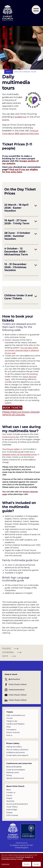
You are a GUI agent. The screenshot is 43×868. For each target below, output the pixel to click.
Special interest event (15, 778)
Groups (9, 718)
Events (9, 795)
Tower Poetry (12, 807)
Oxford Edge (12, 810)
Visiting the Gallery (14, 747)
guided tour (21, 117)
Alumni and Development (17, 804)
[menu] (36, 10)
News (9, 790)
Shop (8, 727)
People (9, 798)
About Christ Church (15, 786)
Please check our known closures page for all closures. (21, 413)
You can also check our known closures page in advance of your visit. (22, 350)
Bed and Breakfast (14, 767)
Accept (36, 864)
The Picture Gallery (11, 449)
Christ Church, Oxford (17, 684)
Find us (9, 735)
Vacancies (10, 801)
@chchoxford (14, 679)
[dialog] (21, 861)
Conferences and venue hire (19, 763)
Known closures (13, 732)
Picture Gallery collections (17, 750)
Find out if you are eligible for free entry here (20, 171)
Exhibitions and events (16, 752)
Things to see (12, 721)
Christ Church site (10, 437)
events (6, 120)
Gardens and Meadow (15, 724)
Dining (9, 775)
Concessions (11, 730)
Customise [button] (5, 864)
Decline (27, 864)
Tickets (10, 712)
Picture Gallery (13, 743)
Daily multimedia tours (16, 715)
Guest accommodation (16, 770)
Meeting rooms (13, 773)
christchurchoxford (16, 690)
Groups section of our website (20, 162)
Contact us (11, 793)
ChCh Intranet (12, 815)
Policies (9, 813)
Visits (8, 72)
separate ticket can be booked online (19, 454)
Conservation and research (17, 755)
